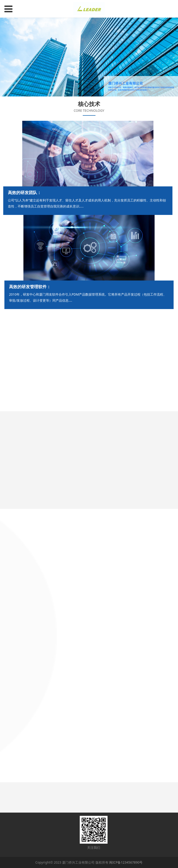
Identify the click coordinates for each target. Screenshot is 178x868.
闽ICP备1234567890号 (126, 862)
